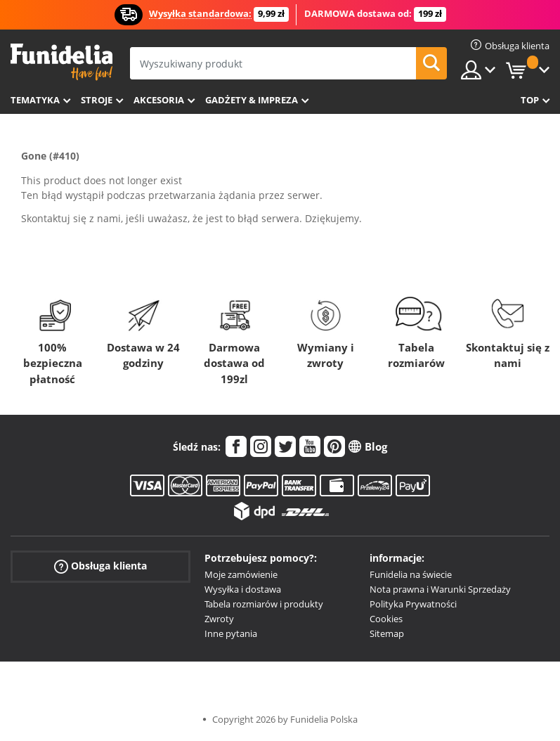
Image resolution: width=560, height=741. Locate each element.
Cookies (386, 619)
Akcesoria (159, 100)
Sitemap (387, 633)
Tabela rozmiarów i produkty (264, 604)
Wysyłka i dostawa (243, 589)
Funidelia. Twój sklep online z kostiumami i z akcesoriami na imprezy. (61, 62)
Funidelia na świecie (411, 574)
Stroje (97, 100)
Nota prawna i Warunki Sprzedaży (440, 589)
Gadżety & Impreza (252, 100)
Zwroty (219, 619)
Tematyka (35, 100)
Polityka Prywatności (413, 604)
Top (530, 100)
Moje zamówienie (241, 574)
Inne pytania (231, 633)
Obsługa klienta (100, 566)
